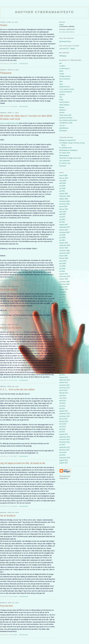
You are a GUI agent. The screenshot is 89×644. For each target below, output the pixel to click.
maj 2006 (62, 186)
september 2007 (65, 227)
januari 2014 (63, 390)
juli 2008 (62, 240)
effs (60, 63)
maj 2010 (62, 297)
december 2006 (64, 204)
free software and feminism (68, 120)
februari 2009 (64, 258)
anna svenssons (65, 79)
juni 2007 (62, 219)
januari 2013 (63, 364)
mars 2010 (63, 292)
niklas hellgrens (64, 105)
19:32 (16, 597)
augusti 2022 (64, 463)
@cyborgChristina (65, 41)
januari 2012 (63, 349)
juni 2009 (62, 269)
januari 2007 (63, 206)
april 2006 (63, 183)
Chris (61, 25)
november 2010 (64, 313)
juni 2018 (62, 455)
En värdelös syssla (65, 148)
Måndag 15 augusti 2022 (67, 140)
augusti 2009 (64, 274)
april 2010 (63, 294)
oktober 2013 (64, 382)
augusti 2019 (64, 460)
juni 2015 (62, 406)
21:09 (16, 318)
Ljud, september (65, 161)
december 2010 (64, 315)
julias (61, 81)
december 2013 (64, 388)
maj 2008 (62, 235)
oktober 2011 (64, 341)
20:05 (16, 64)
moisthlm (62, 66)
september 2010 (65, 307)
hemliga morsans (65, 76)
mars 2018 (63, 452)
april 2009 (63, 263)
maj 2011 (62, 328)
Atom (66, 478)
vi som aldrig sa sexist (67, 89)
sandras (62, 112)
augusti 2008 (64, 243)
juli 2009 (62, 271)
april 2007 (63, 214)
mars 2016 (63, 424)
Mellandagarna (64, 155)
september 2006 (65, 196)
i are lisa (62, 125)
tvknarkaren (63, 131)
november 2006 (64, 201)
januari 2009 (63, 256)
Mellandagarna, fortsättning (68, 150)
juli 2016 (62, 432)
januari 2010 (63, 287)
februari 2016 (64, 421)
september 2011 (65, 338)
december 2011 (64, 346)
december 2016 (64, 442)
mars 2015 (63, 398)
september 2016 (65, 437)
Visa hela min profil (67, 32)
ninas (61, 84)
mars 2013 (63, 367)
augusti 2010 (64, 305)
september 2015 (65, 414)
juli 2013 (62, 375)
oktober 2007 (64, 230)
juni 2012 (62, 359)
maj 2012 (62, 357)
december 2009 (64, 284)
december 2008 (64, 253)
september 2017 (65, 447)
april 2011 (63, 326)
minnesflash (40, 332)
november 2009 (64, 282)
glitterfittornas (64, 128)
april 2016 (63, 427)
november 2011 (64, 344)
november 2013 (64, 385)
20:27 (16, 456)
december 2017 (64, 450)
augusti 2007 (64, 225)
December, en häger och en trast (70, 158)
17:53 (16, 380)
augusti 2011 (64, 336)
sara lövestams (64, 102)
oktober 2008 (64, 248)
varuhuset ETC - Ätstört (67, 49)
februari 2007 (64, 209)
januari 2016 (63, 419)
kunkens (62, 94)
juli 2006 (62, 191)
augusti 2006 (64, 194)
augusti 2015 (64, 411)
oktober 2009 (64, 279)
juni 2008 (62, 237)
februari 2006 (64, 178)
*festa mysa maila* (65, 115)
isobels (62, 74)
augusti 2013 (64, 377)
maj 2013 (62, 372)
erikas (61, 71)
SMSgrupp (63, 56)
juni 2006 (62, 188)
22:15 (16, 107)
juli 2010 (62, 302)
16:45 (16, 506)
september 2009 (65, 276)
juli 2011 (62, 333)
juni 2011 (62, 331)
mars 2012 (63, 354)
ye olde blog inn (64, 68)
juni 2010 (62, 300)
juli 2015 (62, 408)
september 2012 (65, 362)
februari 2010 (64, 289)
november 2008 (64, 251)
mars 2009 (63, 261)
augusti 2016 (64, 434)
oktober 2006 (64, 199)
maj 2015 (62, 403)
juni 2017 (62, 445)
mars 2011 (63, 323)
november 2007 (64, 232)
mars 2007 (63, 212)
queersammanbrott (65, 92)
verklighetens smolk (66, 123)
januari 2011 (63, 318)
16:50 (16, 635)
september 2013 (65, 380)
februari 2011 (64, 320)
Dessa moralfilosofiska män (9, 123)
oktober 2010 (64, 310)
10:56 (16, 280)
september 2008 (65, 245)
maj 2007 (62, 217)
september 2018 (65, 458)
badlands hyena (65, 87)
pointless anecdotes (66, 118)
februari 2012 (64, 351)
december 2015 (64, 416)
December (63, 166)
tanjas (61, 100)
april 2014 (63, 395)
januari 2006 (63, 175)
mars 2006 (63, 181)
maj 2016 (62, 429)
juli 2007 (62, 222)
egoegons (63, 110)
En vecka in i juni (65, 163)
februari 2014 (64, 393)
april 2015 (63, 401)
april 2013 (63, 370)
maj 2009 (62, 266)
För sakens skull (65, 153)
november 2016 (64, 439)
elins (61, 97)
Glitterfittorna (19, 332)
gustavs (62, 107)
